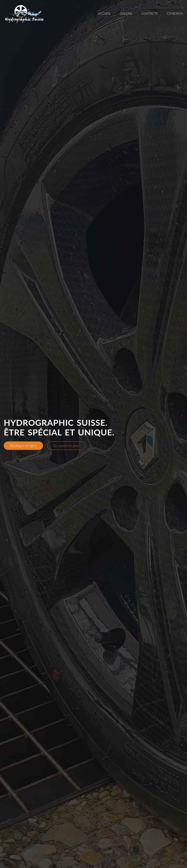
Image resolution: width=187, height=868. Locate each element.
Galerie (126, 13)
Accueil (104, 13)
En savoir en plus (66, 446)
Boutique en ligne (23, 446)
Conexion (175, 13)
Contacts (150, 13)
